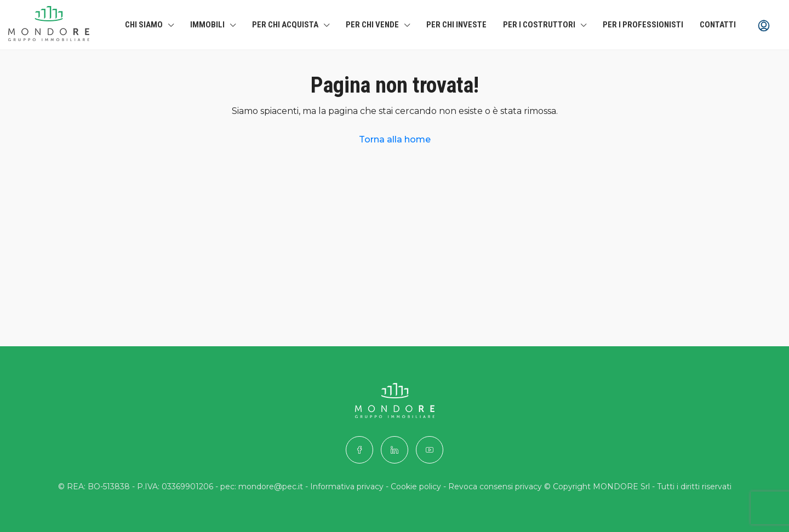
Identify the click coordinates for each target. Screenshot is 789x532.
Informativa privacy (347, 487)
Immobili (207, 25)
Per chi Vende (372, 25)
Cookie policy (416, 487)
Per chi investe (456, 25)
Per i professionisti (643, 25)
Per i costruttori (539, 25)
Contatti (718, 25)
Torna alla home (395, 139)
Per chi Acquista (285, 25)
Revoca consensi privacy (495, 487)
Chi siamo (144, 25)
